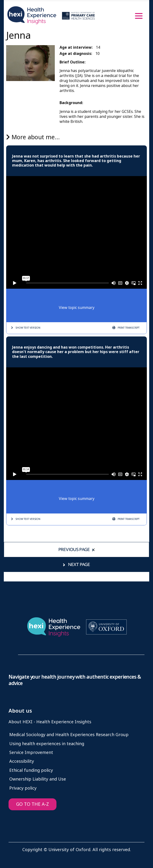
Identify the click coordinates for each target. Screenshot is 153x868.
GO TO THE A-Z (32, 804)
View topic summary (77, 308)
